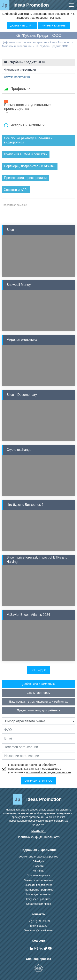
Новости (39, 866)
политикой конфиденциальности (48, 772)
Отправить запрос (38, 781)
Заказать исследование (38, 880)
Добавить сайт (22, 26)
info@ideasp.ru (38, 926)
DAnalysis (38, 861)
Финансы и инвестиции (20, 70)
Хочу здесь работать (38, 899)
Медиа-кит (39, 831)
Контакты (38, 871)
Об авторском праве (38, 904)
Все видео (38, 670)
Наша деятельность (38, 894)
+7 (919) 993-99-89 (39, 921)
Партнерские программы (38, 890)
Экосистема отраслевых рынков (38, 857)
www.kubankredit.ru (17, 77)
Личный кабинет (54, 26)
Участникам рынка (38, 875)
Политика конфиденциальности (38, 837)
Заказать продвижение (39, 885)
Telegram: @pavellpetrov (39, 930)
